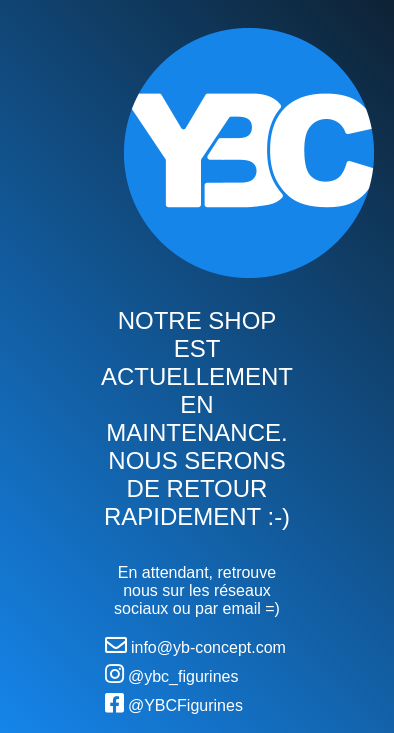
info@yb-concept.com (195, 645)
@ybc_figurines (172, 674)
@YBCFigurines (174, 703)
